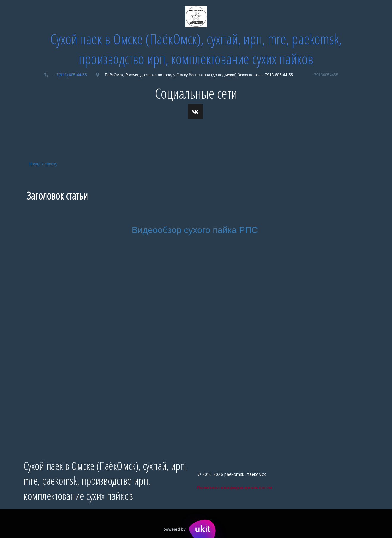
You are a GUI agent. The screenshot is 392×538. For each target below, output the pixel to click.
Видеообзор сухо (167, 230)
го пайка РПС (230, 230)
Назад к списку (42, 164)
